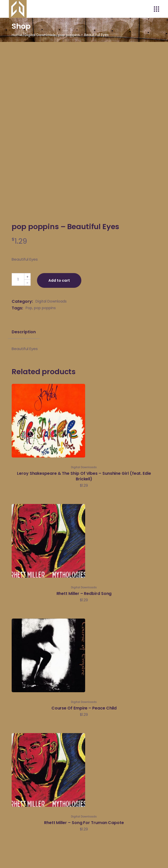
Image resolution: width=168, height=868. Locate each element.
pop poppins (45, 308)
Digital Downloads (51, 301)
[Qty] (18, 279)
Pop (29, 308)
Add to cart (59, 280)
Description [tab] (24, 332)
